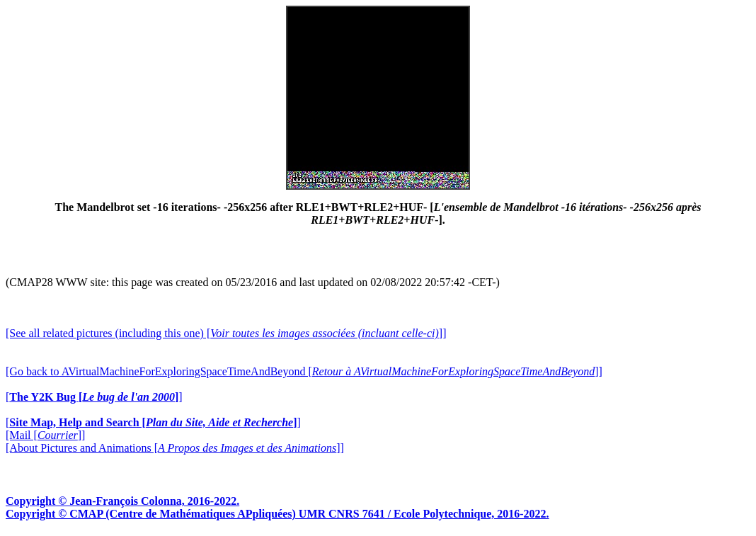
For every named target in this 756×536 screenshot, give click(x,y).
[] (94, 397)
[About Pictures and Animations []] (175, 448)
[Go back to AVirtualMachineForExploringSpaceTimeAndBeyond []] (304, 371)
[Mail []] (45, 435)
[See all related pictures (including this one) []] (226, 333)
